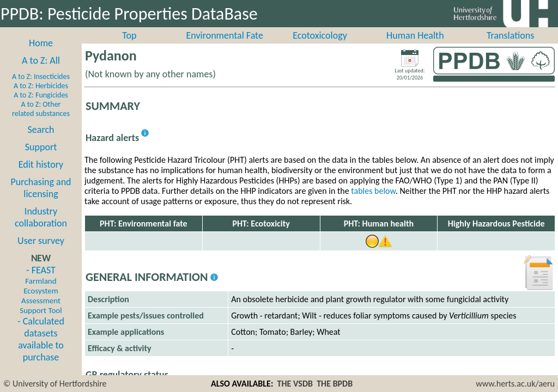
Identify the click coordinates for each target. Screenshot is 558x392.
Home (41, 55)
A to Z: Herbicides (41, 98)
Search (41, 142)
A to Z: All (41, 72)
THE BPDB (335, 384)
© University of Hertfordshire (55, 384)
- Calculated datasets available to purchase (41, 351)
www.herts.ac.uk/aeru (515, 384)
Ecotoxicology (320, 47)
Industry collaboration (41, 229)
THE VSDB (295, 384)
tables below (373, 203)
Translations (510, 47)
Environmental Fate (224, 47)
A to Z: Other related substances (41, 121)
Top (129, 47)
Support (41, 159)
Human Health (415, 47)
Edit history (41, 176)
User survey (41, 253)
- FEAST (41, 302)
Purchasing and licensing (41, 200)
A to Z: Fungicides (41, 107)
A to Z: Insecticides (41, 88)
